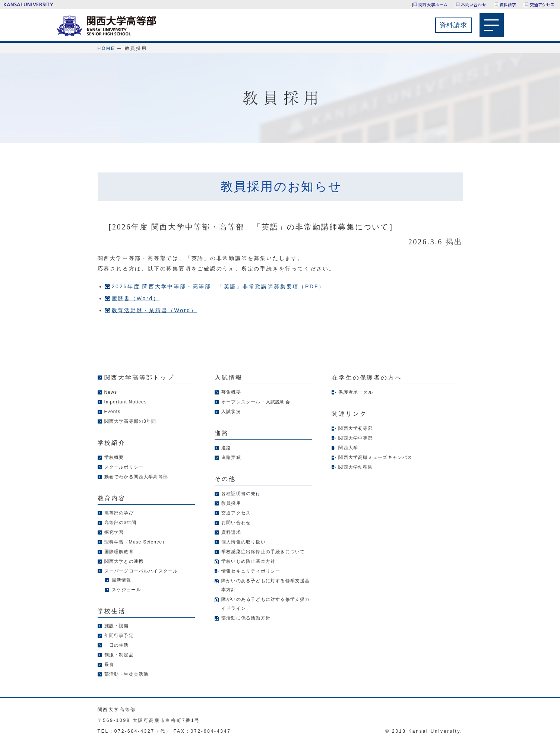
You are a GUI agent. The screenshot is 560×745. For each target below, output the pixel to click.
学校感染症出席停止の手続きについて (263, 552)
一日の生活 (117, 645)
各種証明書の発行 (241, 494)
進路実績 (231, 457)
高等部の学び (119, 513)
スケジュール (126, 590)
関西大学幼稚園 (355, 467)
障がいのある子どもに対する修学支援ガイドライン (266, 604)
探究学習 (114, 532)
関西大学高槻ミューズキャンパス (375, 457)
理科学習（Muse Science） (136, 542)
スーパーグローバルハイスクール (141, 571)
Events (113, 412)
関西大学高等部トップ (139, 378)
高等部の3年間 (121, 523)
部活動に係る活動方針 (246, 618)
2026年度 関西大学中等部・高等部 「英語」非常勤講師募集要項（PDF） (219, 286)
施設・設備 (117, 626)
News (111, 392)
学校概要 (114, 457)
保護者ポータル (355, 392)
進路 (226, 448)
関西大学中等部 (355, 438)
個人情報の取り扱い (243, 542)
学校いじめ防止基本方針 (248, 561)
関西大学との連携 (124, 561)
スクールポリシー (124, 467)
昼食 (109, 665)
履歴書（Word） (136, 298)
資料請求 (508, 4)
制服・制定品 (119, 655)
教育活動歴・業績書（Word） (154, 310)
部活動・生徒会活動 (126, 674)
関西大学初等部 (355, 428)
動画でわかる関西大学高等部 (136, 477)
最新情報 (122, 580)
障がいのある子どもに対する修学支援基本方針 (266, 585)
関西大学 (348, 448)
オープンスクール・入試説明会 (256, 402)
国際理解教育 (119, 552)
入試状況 (231, 412)
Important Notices (126, 402)
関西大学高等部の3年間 (130, 421)
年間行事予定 (119, 635)
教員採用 (231, 503)
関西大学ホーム (433, 4)
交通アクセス (542, 4)
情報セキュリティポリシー (251, 571)
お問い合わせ (473, 4)
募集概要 (231, 392)
